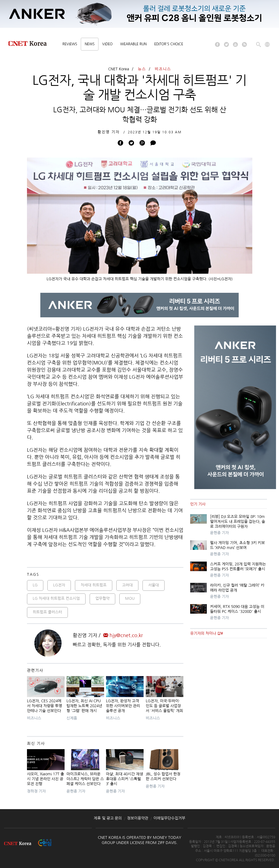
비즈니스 (163, 69)
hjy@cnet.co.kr (123, 635)
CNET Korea (119, 69)
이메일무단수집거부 (169, 818)
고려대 (127, 585)
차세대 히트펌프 (94, 585)
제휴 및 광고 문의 (108, 818)
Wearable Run (133, 44)
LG (35, 585)
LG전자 (59, 585)
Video (107, 44)
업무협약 (102, 598)
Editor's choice (169, 44)
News (90, 44)
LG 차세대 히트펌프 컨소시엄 (56, 598)
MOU (130, 598)
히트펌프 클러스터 (47, 612)
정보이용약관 (138, 818)
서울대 (154, 585)
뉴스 (142, 69)
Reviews (70, 44)
